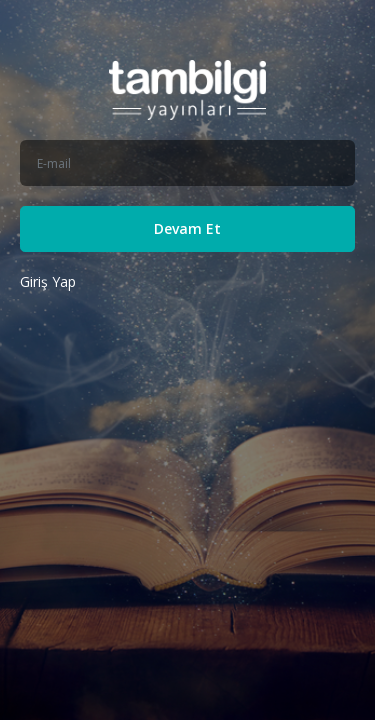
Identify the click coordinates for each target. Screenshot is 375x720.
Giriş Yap (48, 281)
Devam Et (187, 228)
